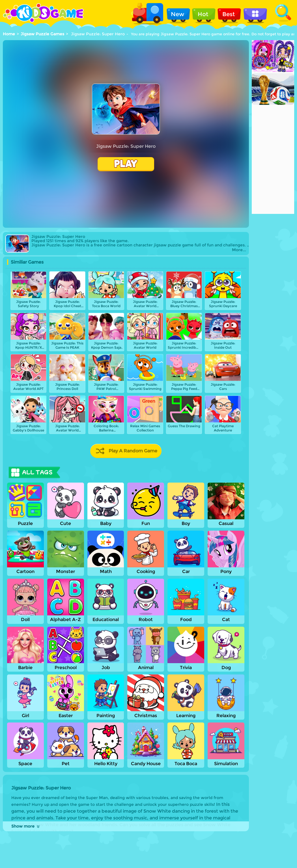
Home (9, 34)
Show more (26, 826)
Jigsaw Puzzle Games (42, 34)
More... (239, 250)
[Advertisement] (273, 129)
